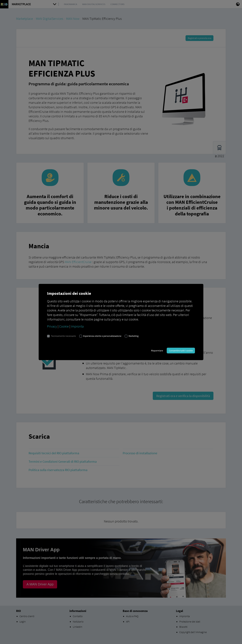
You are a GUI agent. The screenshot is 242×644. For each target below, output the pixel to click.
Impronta (77, 326)
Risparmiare (157, 351)
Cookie (64, 326)
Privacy (52, 326)
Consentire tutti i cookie (181, 351)
